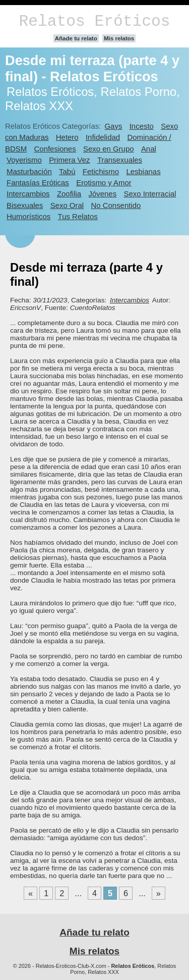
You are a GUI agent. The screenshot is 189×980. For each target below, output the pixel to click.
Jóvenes (102, 194)
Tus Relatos (78, 216)
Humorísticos (28, 216)
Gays (113, 126)
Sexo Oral (67, 205)
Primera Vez (69, 160)
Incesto (142, 126)
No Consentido (116, 205)
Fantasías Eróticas (38, 183)
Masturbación (29, 171)
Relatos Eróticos (94, 21)
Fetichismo (101, 171)
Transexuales (120, 160)
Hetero (67, 137)
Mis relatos (119, 38)
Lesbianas (143, 171)
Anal (149, 149)
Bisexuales (25, 205)
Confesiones (55, 149)
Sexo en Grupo (109, 149)
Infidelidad (103, 137)
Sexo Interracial (150, 194)
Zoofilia (69, 194)
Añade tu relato (76, 38)
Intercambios (28, 194)
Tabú (67, 171)
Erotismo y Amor (104, 183)
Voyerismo (24, 160)
